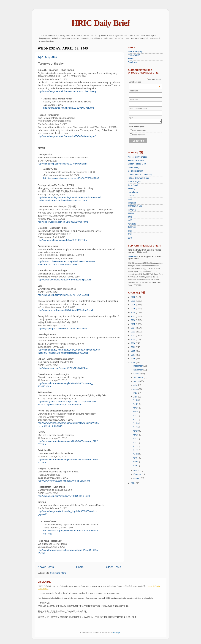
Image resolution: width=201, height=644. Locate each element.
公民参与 (132, 210)
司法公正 (132, 224)
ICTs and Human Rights (139, 178)
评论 (130, 234)
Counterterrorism (135, 171)
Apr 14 (136, 439)
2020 (133, 305)
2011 (133, 340)
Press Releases (139, 135)
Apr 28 (136, 400)
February (138, 474)
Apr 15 (136, 435)
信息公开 (132, 203)
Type (131, 118)
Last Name (134, 100)
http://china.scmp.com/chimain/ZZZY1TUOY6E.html (63, 295)
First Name (134, 91)
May (136, 393)
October (137, 374)
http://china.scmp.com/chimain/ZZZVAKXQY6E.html (63, 368)
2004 (133, 483)
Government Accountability (140, 175)
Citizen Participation (137, 164)
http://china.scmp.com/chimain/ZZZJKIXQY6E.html (63, 164)
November (138, 370)
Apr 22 (136, 416)
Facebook (132, 62)
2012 (133, 336)
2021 (133, 301)
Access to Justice (136, 160)
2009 (133, 347)
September (139, 378)
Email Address (145, 82)
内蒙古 (131, 213)
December (138, 366)
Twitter (131, 59)
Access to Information (138, 157)
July (136, 385)
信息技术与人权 (135, 206)
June (136, 389)
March (137, 471)
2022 (133, 297)
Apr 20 (136, 423)
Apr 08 (136, 454)
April (136, 397)
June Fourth (133, 185)
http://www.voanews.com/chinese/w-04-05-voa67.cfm (64, 481)
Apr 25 (136, 412)
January (137, 478)
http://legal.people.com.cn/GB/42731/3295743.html (63, 329)
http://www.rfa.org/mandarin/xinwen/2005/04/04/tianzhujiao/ (67, 136)
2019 (133, 309)
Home (80, 567)
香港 (130, 238)
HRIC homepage (136, 52)
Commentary (134, 167)
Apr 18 (136, 431)
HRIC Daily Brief (101, 23)
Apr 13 (136, 443)
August (137, 381)
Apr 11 (136, 450)
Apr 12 (136, 446)
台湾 (130, 220)
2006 (133, 359)
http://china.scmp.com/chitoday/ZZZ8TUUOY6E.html (64, 496)
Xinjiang (132, 189)
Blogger (117, 632)
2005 (133, 363)
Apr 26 (136, 408)
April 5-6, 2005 (47, 57)
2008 (133, 351)
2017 (133, 316)
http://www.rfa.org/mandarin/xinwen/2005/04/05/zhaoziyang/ (67, 91)
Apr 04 (136, 466)
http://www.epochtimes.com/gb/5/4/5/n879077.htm (62, 240)
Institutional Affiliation (138, 109)
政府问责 (132, 227)
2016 (133, 320)
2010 (133, 343)
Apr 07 (136, 458)
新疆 (130, 231)
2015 (133, 324)
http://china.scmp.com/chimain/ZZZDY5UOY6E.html (69, 108)
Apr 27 (136, 404)
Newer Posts (46, 567)
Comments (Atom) (58, 573)
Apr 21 (136, 419)
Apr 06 (136, 462)
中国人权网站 (134, 55)
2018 (133, 312)
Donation (132, 256)
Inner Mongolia (135, 181)
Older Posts (113, 567)
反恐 (130, 217)
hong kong (133, 192)
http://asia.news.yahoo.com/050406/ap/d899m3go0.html (65, 310)
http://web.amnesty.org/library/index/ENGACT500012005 (71, 178)
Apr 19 (136, 427)
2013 (133, 332)
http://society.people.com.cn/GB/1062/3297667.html (63, 222)
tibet (130, 199)
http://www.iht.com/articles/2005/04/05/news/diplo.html (64, 280)
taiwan (131, 196)
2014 (133, 328)
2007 (133, 355)
